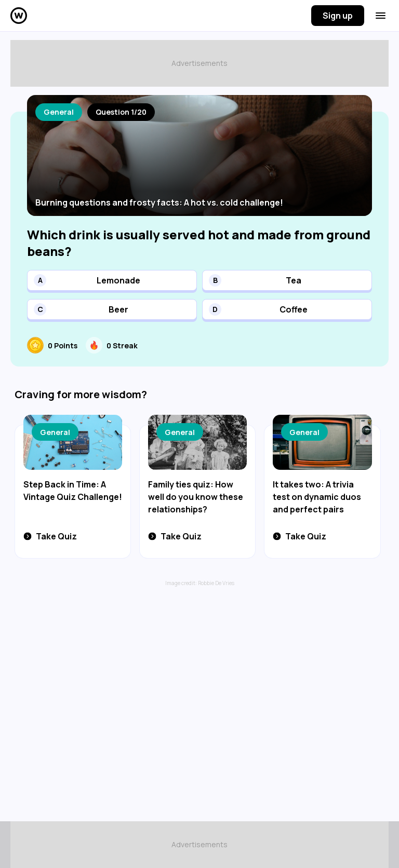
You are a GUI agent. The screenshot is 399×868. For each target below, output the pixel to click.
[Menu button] (381, 16)
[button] (112, 280)
